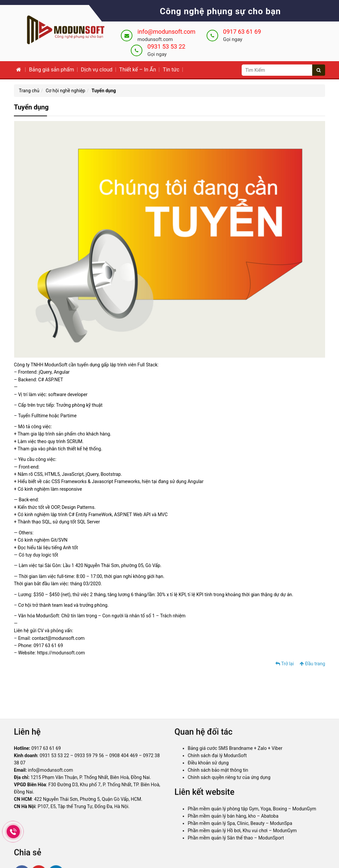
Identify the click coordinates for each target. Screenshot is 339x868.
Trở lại (285, 664)
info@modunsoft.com (166, 32)
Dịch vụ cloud (97, 70)
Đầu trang (312, 664)
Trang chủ (29, 91)
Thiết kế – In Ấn (138, 70)
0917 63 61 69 (242, 32)
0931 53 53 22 (166, 46)
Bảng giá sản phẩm (51, 70)
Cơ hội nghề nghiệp (65, 91)
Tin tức (171, 70)
